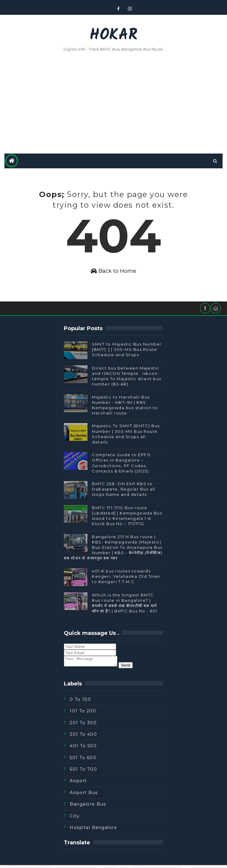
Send (131, 668)
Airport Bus (84, 796)
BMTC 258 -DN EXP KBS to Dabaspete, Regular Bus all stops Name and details (124, 490)
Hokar (113, 36)
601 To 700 (83, 772)
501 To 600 (83, 761)
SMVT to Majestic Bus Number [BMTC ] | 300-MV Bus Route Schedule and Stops (127, 351)
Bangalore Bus (88, 807)
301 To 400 (83, 737)
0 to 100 (80, 702)
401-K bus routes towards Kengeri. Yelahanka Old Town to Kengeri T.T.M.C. (126, 577)
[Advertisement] (113, 103)
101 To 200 (83, 714)
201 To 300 (83, 726)
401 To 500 (83, 749)
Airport (78, 784)
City (75, 819)
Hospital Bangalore (93, 830)
